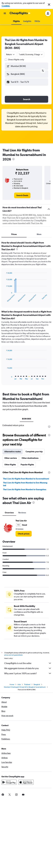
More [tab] (39, 234)
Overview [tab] (9, 580)
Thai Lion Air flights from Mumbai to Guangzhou (25, 557)
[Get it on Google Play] (9, 851)
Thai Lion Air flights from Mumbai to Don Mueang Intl (25, 552)
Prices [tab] (14, 234)
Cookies (6, 6)
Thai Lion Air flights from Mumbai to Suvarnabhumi (26, 546)
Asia (19, 753)
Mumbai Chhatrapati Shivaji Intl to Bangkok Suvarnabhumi (25, 756)
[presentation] (13, 159)
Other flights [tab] (10, 532)
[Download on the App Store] (26, 851)
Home (12, 753)
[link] (22, 195)
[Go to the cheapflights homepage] (20, 13)
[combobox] (11, 54)
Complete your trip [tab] (34, 519)
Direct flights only (16, 60)
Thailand (27, 753)
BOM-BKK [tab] (27, 419)
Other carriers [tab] (11, 526)
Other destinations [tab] (30, 526)
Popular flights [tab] (27, 532)
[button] (49, 5)
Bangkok (37, 753)
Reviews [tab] (22, 580)
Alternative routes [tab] (13, 519)
